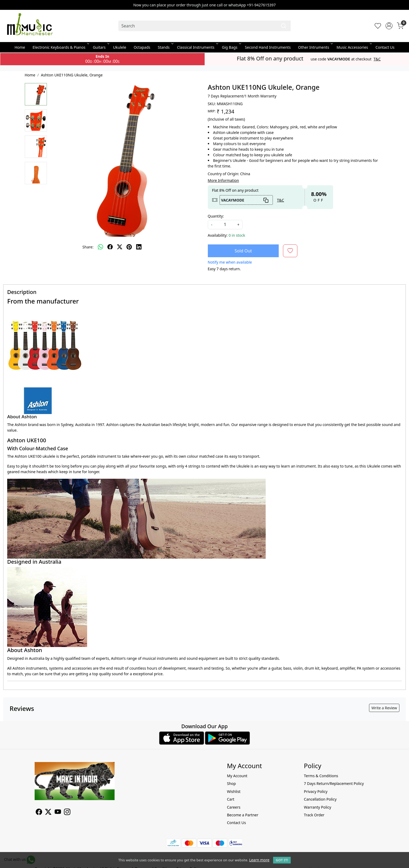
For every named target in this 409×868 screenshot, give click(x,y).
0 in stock (237, 235)
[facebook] (110, 247)
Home (20, 47)
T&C (377, 59)
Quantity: (216, 216)
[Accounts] (389, 26)
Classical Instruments (197, 47)
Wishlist (234, 791)
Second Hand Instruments (268, 47)
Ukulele (120, 47)
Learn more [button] (259, 860)
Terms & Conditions (321, 776)
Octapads (142, 47)
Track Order (314, 815)
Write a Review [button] (384, 708)
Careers (234, 807)
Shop (231, 783)
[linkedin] (139, 247)
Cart (231, 799)
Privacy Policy (316, 791)
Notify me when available (230, 262)
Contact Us (385, 47)
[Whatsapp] (100, 247)
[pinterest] (129, 247)
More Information (223, 180)
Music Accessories (354, 47)
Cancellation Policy (320, 799)
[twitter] (120, 247)
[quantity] (225, 225)
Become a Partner (243, 815)
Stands (165, 47)
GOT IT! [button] (282, 860)
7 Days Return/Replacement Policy (334, 783)
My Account (237, 776)
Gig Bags (231, 47)
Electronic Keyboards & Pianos (60, 47)
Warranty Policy (318, 807)
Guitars (101, 47)
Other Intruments (315, 47)
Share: (88, 247)
